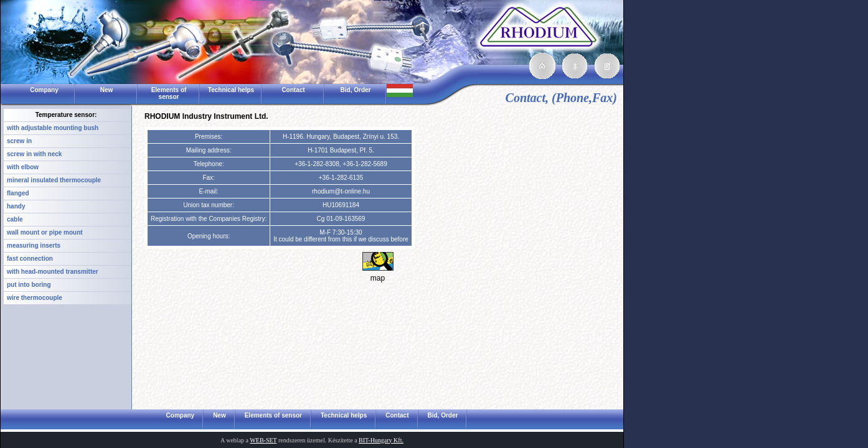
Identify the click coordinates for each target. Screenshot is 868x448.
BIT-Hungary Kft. (381, 440)
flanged (18, 193)
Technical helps (231, 90)
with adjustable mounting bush (53, 128)
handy (16, 206)
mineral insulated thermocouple (54, 180)
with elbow (23, 167)
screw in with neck (34, 154)
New (107, 90)
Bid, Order (356, 90)
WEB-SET (263, 440)
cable (15, 219)
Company (44, 90)
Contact (293, 90)
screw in (19, 141)
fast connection (30, 259)
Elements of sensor (169, 93)
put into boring (29, 285)
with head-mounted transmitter (53, 272)
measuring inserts (34, 245)
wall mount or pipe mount (45, 232)
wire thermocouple (35, 298)
